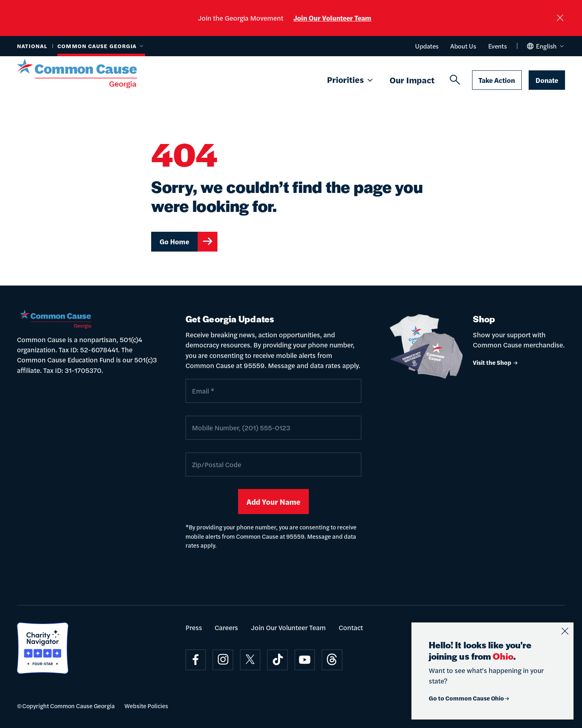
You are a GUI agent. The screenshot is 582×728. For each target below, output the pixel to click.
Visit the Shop (496, 362)
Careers (226, 627)
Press (194, 627)
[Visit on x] (250, 660)
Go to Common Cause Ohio (469, 698)
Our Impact (412, 80)
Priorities (351, 80)
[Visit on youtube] (305, 660)
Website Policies (146, 706)
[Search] (455, 80)
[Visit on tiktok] (277, 660)
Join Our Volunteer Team (332, 18)
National (32, 46)
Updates (427, 46)
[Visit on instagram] (223, 660)
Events (498, 46)
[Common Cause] (88, 74)
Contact (351, 627)
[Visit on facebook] (196, 660)
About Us (463, 46)
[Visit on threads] (332, 660)
